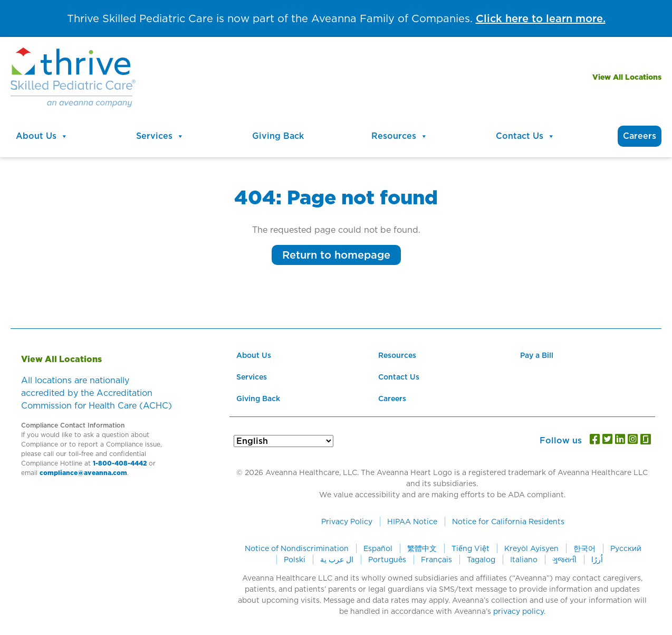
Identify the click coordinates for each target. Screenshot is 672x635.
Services (160, 136)
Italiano (524, 560)
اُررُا (597, 560)
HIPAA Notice (412, 522)
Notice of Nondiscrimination (297, 548)
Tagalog (481, 560)
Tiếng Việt (471, 548)
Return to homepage (336, 255)
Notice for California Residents (508, 522)
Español (378, 548)
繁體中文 (422, 548)
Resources (400, 136)
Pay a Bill (537, 355)
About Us (42, 136)
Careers (640, 136)
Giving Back (278, 136)
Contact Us (525, 136)
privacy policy (519, 611)
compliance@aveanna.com (83, 473)
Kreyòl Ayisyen (531, 548)
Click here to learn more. (541, 18)
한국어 (584, 548)
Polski (295, 560)
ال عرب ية (337, 560)
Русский (626, 548)
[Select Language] (284, 441)
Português (387, 560)
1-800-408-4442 (120, 463)
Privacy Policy (347, 522)
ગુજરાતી (564, 560)
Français (436, 560)
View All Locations (627, 77)
